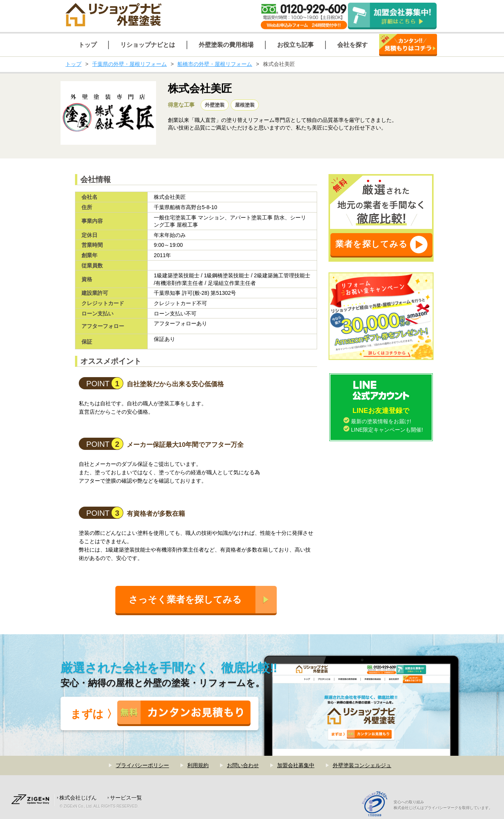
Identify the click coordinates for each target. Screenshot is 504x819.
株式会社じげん (78, 798)
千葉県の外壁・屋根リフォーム (129, 64)
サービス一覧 (126, 798)
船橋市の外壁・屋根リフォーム (215, 64)
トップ (73, 64)
